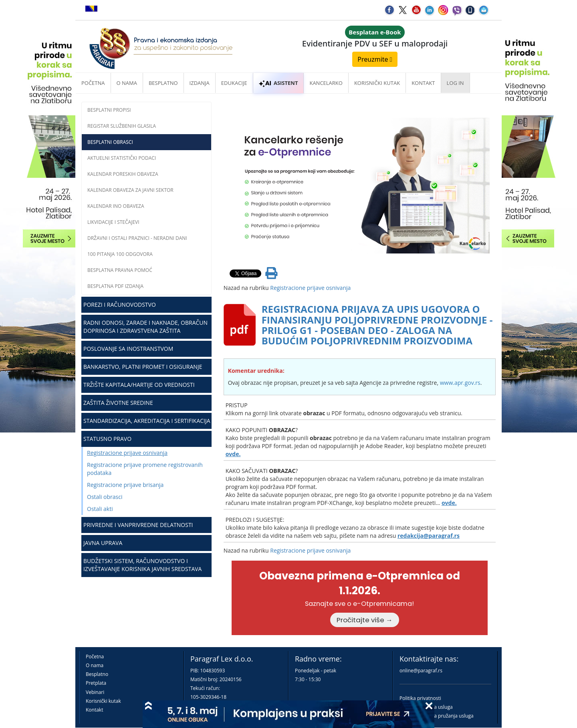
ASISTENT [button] (278, 83)
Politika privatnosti (420, 698)
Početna (93, 83)
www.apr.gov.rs (460, 383)
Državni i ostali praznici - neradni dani (137, 238)
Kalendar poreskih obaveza (123, 174)
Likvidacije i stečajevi (113, 222)
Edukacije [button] (234, 83)
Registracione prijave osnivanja (127, 453)
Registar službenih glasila (122, 126)
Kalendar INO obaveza (116, 206)
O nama (127, 83)
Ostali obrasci (105, 497)
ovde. (233, 454)
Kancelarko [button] (326, 83)
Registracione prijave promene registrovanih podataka (145, 469)
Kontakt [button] (423, 83)
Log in (455, 83)
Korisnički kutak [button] (377, 83)
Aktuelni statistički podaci (122, 158)
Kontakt (94, 710)
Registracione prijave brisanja (125, 485)
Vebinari (95, 692)
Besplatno (163, 83)
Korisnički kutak (103, 701)
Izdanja (200, 83)
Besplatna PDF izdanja (115, 286)
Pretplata (96, 683)
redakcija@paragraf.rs (429, 536)
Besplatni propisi (109, 110)
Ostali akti (100, 509)
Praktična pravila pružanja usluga (437, 716)
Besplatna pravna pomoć (120, 270)
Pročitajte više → (365, 620)
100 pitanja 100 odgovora (120, 254)
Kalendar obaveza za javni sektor (130, 190)
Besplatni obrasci (110, 142)
